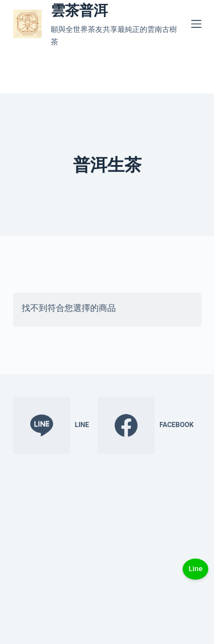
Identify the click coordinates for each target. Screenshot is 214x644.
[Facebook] (146, 425)
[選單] (196, 24)
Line (195, 569)
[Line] (51, 425)
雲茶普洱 (79, 11)
